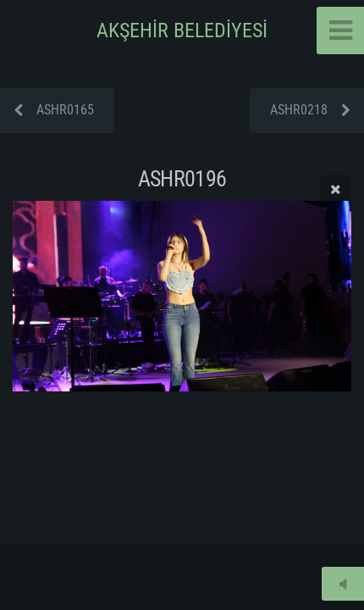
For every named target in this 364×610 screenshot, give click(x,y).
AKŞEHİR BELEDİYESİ (182, 30)
